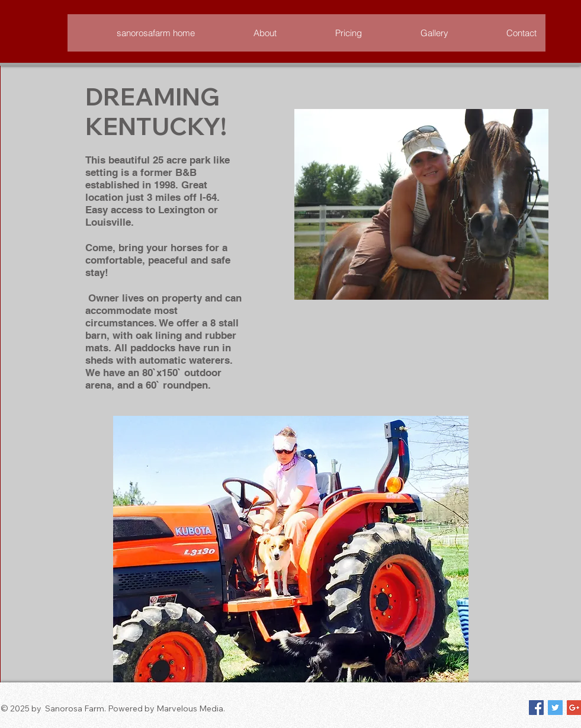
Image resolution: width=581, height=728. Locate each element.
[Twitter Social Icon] (555, 708)
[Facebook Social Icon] (536, 708)
